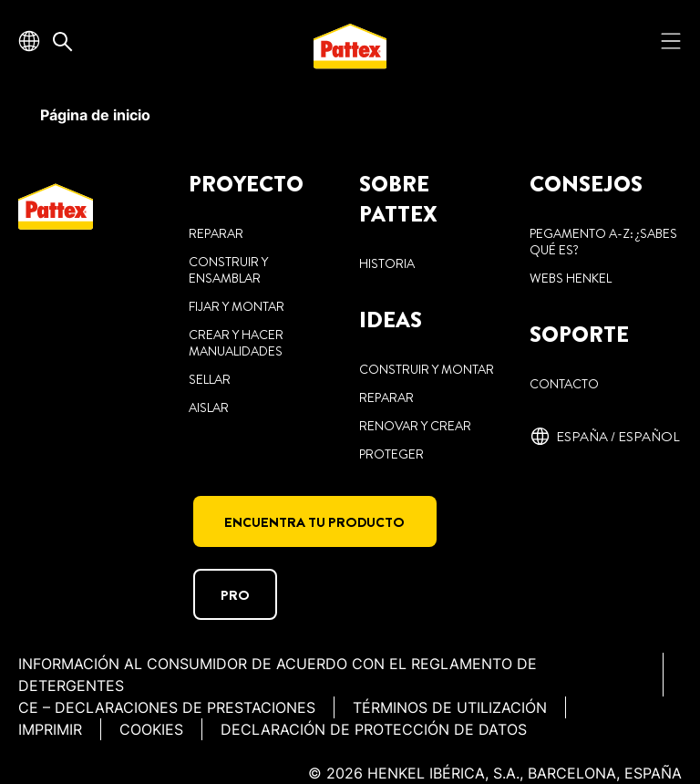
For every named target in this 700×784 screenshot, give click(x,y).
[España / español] (605, 437)
